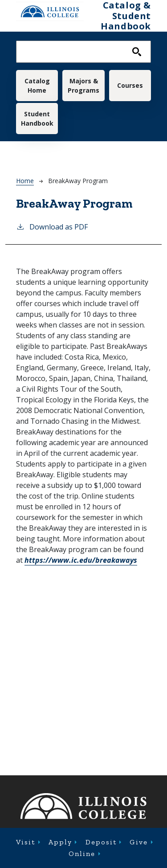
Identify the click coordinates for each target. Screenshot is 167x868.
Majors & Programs (83, 86)
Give (139, 842)
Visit (26, 842)
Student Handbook (37, 119)
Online (82, 854)
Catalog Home (37, 86)
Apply (60, 842)
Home (25, 181)
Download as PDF (52, 227)
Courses (130, 85)
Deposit (101, 842)
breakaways (81, 560)
